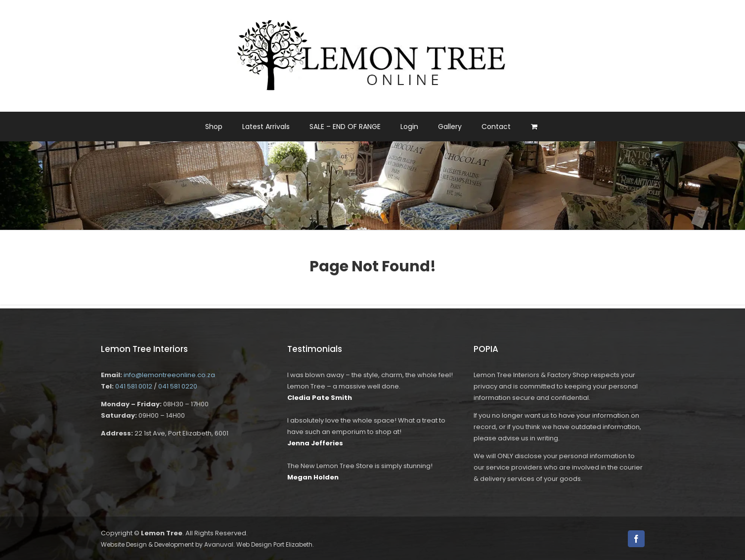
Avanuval (219, 544)
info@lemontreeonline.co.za (169, 375)
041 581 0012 (134, 386)
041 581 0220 (178, 386)
